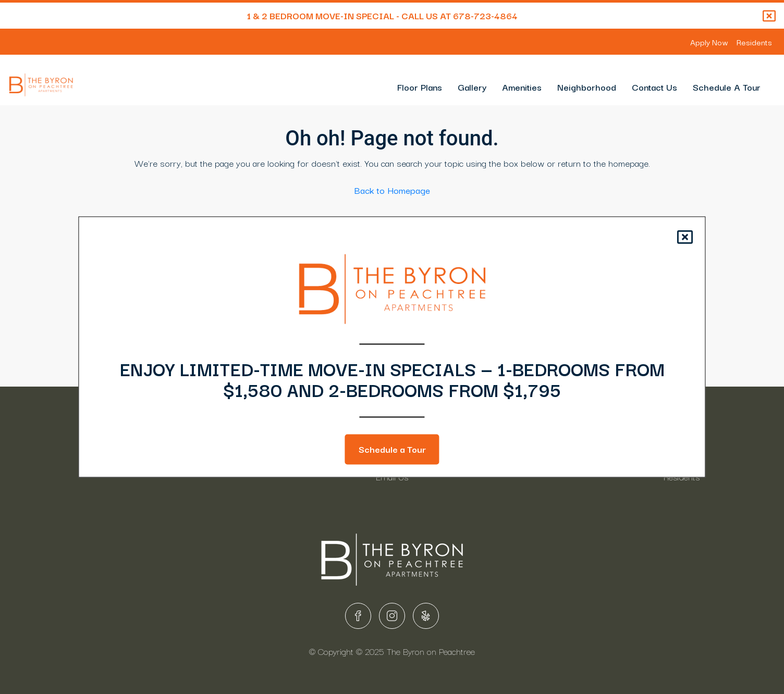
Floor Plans (420, 87)
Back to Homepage (392, 190)
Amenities (522, 87)
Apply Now (709, 42)
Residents (754, 42)
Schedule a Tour (392, 449)
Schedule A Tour (727, 87)
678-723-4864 (485, 15)
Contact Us (654, 87)
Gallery (472, 87)
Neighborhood (587, 87)
